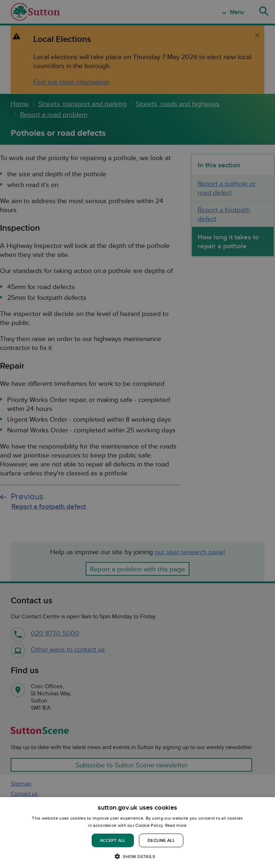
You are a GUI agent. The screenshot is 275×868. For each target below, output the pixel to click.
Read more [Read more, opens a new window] (176, 825)
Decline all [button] (161, 840)
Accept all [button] (113, 840)
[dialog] (137, 833)
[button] (137, 856)
